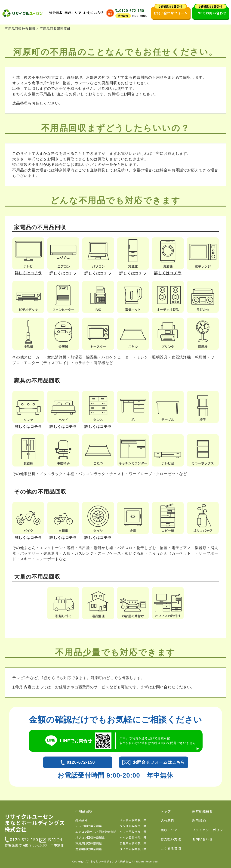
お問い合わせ (202, 839)
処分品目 (81, 820)
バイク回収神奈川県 (133, 837)
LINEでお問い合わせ (210, 11)
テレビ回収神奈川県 (89, 826)
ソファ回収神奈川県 (133, 832)
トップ (166, 811)
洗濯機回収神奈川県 (89, 849)
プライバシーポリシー (209, 830)
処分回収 (56, 13)
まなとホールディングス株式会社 (111, 861)
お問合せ (52, 839)
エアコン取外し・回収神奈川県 (96, 832)
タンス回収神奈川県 (133, 826)
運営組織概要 (202, 811)
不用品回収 (84, 811)
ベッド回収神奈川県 (133, 820)
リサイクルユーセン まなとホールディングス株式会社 (35, 823)
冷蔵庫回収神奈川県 (89, 843)
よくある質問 (171, 848)
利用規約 (199, 821)
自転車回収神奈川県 (133, 843)
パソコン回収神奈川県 (90, 837)
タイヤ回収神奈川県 (133, 849)
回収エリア (73, 13)
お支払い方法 (94, 13)
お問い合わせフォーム (171, 11)
